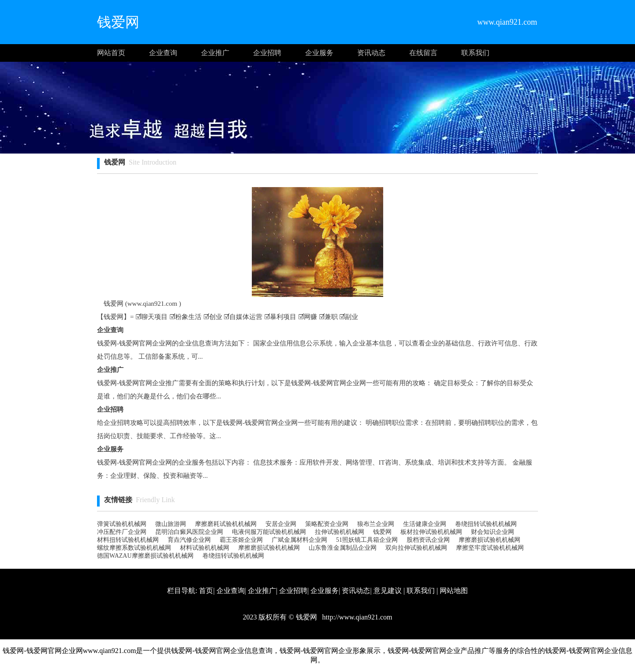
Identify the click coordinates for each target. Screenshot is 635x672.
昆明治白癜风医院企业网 (189, 532)
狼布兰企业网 (376, 524)
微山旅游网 (171, 524)
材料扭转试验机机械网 (128, 540)
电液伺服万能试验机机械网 (269, 532)
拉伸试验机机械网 (340, 532)
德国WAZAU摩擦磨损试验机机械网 (145, 556)
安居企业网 (281, 524)
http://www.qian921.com (357, 617)
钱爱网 (382, 532)
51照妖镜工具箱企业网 (367, 540)
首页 (206, 591)
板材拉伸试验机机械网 (431, 532)
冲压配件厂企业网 (122, 532)
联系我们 (475, 53)
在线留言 (423, 53)
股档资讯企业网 (428, 540)
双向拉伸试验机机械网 (416, 548)
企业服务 (319, 53)
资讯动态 (371, 53)
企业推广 (215, 53)
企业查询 (163, 53)
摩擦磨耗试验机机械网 (226, 524)
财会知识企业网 (493, 532)
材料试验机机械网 (205, 548)
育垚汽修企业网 (189, 540)
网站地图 (454, 591)
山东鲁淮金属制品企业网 (343, 548)
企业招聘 (267, 53)
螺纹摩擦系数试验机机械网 (134, 548)
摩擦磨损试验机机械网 (489, 540)
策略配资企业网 (327, 524)
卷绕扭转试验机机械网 (486, 524)
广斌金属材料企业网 (299, 540)
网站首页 (111, 53)
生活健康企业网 (425, 524)
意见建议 (388, 591)
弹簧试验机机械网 (122, 524)
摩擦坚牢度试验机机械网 (490, 548)
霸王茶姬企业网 (241, 540)
